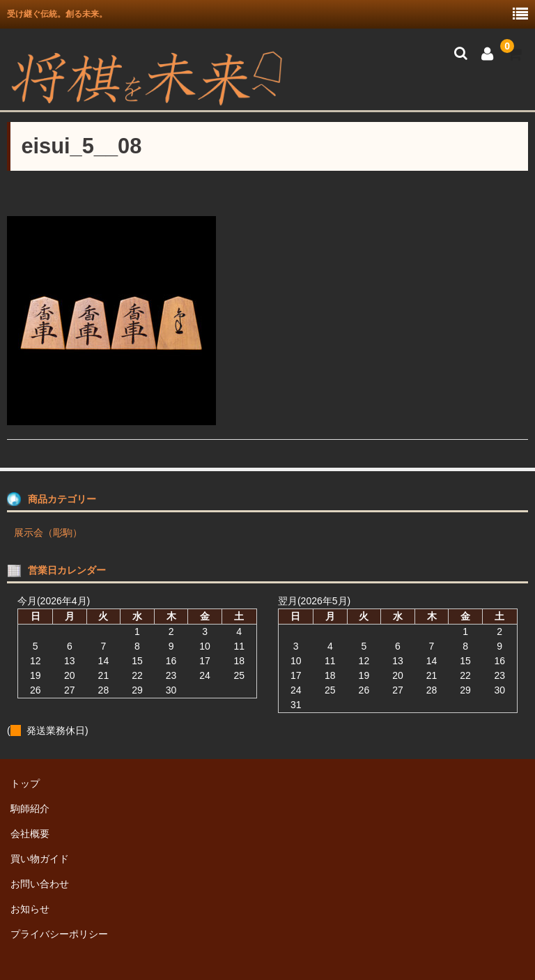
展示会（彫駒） (48, 533)
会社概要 (30, 834)
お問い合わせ (40, 884)
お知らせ (30, 909)
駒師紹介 (30, 809)
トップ (25, 783)
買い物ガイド (40, 859)
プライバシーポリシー (59, 934)
